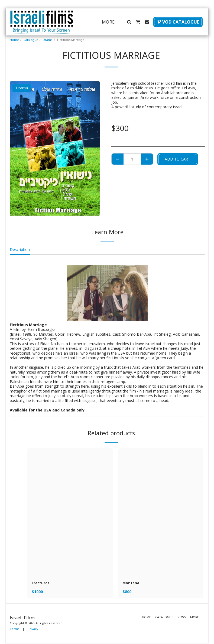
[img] (70, 512)
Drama (48, 40)
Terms (14, 629)
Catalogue (31, 40)
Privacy (33, 629)
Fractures (41, 583)
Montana (131, 583)
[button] (129, 22)
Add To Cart (178, 159)
